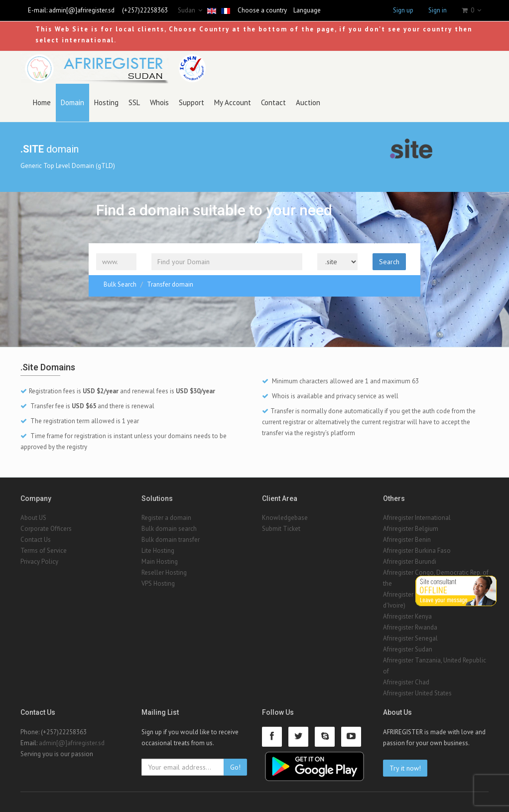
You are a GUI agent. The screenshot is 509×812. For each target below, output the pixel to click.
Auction (308, 102)
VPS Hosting (158, 583)
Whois (159, 102)
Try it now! (405, 768)
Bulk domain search (169, 529)
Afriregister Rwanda (410, 627)
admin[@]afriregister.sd (82, 10)
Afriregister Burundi (410, 562)
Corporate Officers (46, 529)
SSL (134, 102)
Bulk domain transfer (171, 540)
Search (389, 262)
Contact (273, 102)
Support (191, 102)
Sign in (438, 10)
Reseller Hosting (164, 572)
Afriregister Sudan (408, 649)
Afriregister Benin (407, 540)
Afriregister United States (417, 693)
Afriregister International (417, 518)
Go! (235, 767)
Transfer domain (170, 284)
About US (33, 518)
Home (42, 102)
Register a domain (166, 518)
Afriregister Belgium (411, 529)
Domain (72, 102)
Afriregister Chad (406, 682)
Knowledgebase (285, 518)
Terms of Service (44, 551)
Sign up (403, 10)
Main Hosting (160, 562)
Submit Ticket (281, 529)
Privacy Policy (39, 562)
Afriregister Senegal (410, 638)
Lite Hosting (158, 551)
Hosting (106, 102)
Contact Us (36, 540)
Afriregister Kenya (407, 616)
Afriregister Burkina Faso (417, 551)
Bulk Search (120, 284)
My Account (233, 102)
